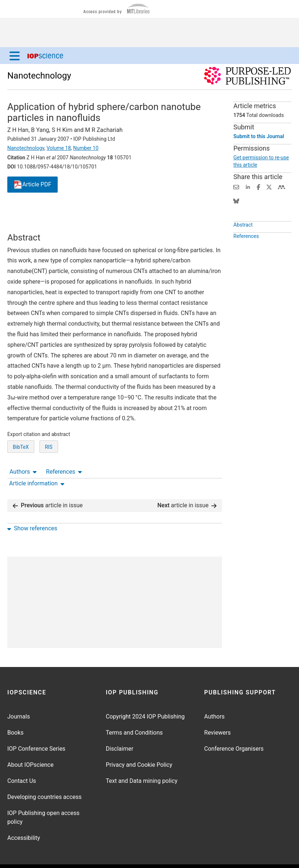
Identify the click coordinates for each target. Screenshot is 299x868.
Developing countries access (45, 777)
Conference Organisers (234, 729)
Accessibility (24, 818)
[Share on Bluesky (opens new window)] (236, 200)
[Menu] (15, 56)
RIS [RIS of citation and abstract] (49, 460)
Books (16, 713)
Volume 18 (59, 148)
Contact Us (22, 761)
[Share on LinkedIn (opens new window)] (248, 187)
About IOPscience (30, 745)
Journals (19, 697)
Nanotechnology (39, 76)
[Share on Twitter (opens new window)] (269, 187)
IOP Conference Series (36, 729)
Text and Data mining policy (142, 761)
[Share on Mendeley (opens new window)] (281, 187)
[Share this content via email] (236, 187)
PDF (32, 185)
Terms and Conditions (134, 713)
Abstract (243, 228)
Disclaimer (120, 729)
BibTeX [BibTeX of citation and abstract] (21, 460)
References (64, 212)
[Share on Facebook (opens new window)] (258, 187)
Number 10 (86, 148)
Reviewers (217, 713)
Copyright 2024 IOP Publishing (145, 697)
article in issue (48, 486)
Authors (23, 212)
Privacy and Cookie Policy (139, 745)
